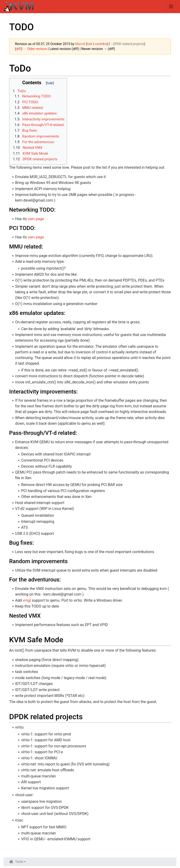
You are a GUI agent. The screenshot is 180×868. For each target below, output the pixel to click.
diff (19, 49)
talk (90, 44)
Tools (19, 862)
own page (36, 219)
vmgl (27, 600)
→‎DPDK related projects (127, 44)
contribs (101, 44)
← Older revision (35, 49)
